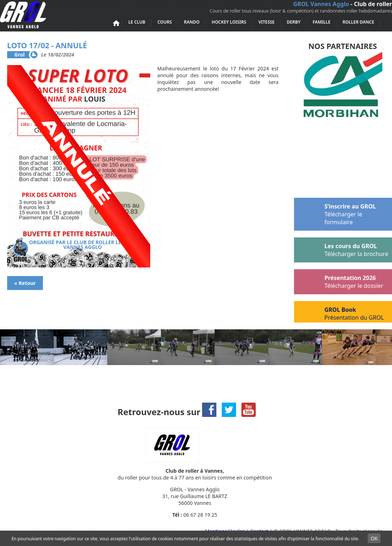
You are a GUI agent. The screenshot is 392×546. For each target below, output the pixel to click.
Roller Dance (358, 22)
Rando (192, 22)
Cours (165, 22)
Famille (322, 22)
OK (374, 538)
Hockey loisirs (229, 22)
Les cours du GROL (341, 249)
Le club (137, 22)
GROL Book (339, 312)
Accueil (116, 23)
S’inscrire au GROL (335, 212)
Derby (294, 22)
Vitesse (266, 22)
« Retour (25, 283)
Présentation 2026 (339, 280)
